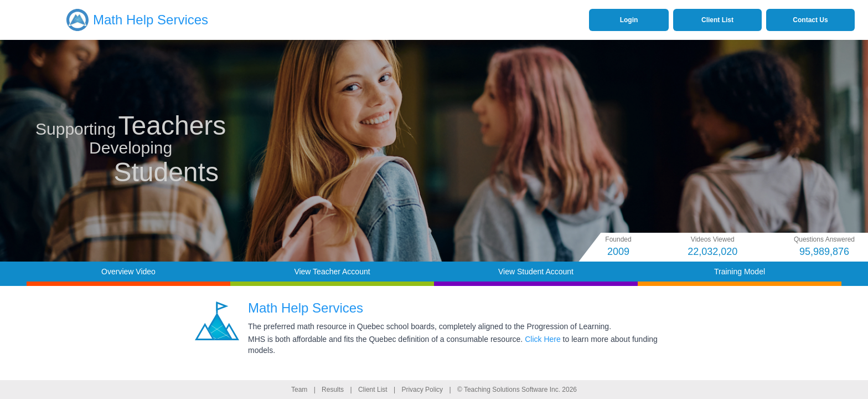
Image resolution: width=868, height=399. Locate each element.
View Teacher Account (332, 272)
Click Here (543, 339)
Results (333, 390)
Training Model (740, 272)
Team (299, 390)
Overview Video (128, 272)
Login (629, 20)
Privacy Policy (422, 390)
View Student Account (536, 272)
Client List (373, 390)
